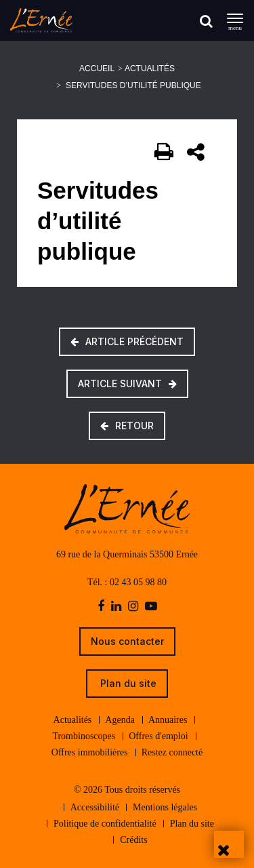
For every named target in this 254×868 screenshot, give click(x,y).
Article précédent (127, 341)
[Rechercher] (206, 21)
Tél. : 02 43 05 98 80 (127, 582)
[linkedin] (116, 607)
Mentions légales (165, 807)
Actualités (150, 68)
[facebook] (101, 607)
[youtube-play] (151, 607)
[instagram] (133, 607)
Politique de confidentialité (105, 824)
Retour (127, 426)
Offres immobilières (90, 752)
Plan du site (127, 683)
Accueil (97, 68)
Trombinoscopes (84, 736)
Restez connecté (172, 752)
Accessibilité (95, 807)
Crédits (133, 840)
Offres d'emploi (158, 736)
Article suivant (127, 383)
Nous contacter (127, 641)
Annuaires (168, 720)
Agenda (120, 720)
